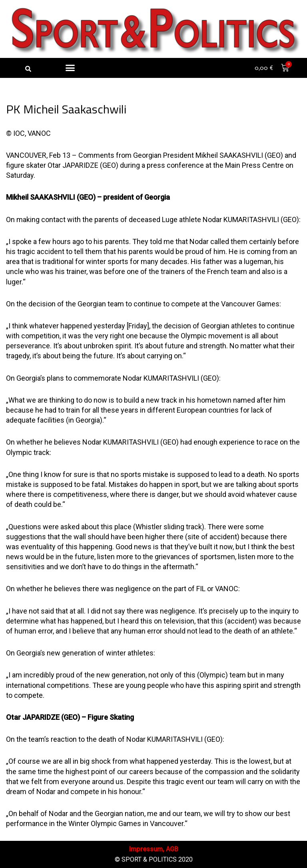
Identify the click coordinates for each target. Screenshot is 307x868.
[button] (28, 69)
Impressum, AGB (154, 849)
